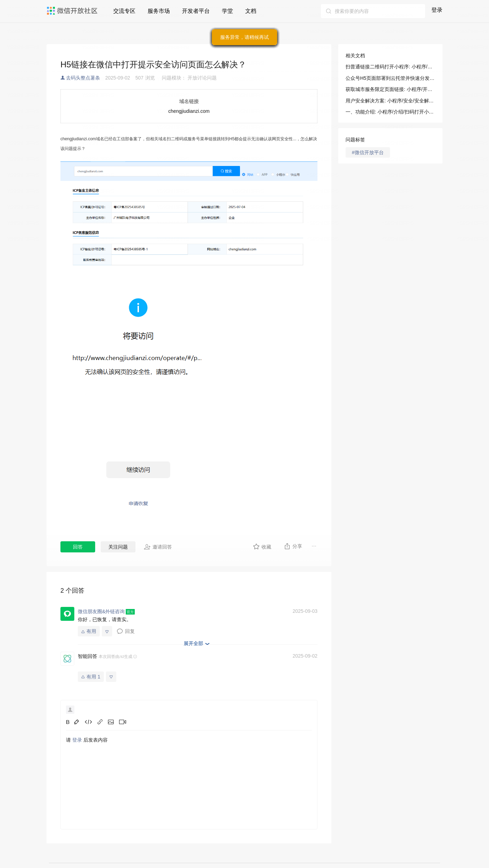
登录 (437, 10)
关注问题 (118, 547)
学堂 (227, 11)
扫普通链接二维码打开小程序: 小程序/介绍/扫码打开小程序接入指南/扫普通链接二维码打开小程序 (390, 67)
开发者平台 (196, 11)
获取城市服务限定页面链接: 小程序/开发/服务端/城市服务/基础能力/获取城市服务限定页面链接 (390, 89)
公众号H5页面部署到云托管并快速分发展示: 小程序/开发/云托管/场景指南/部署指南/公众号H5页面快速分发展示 (390, 78)
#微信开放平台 (368, 152)
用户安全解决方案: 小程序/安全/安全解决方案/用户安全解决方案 (390, 101)
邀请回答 (158, 547)
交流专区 (124, 11)
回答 (78, 547)
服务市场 (159, 11)
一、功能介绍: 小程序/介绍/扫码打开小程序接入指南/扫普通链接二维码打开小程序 (390, 112)
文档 (251, 11)
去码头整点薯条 (83, 78)
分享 (293, 546)
